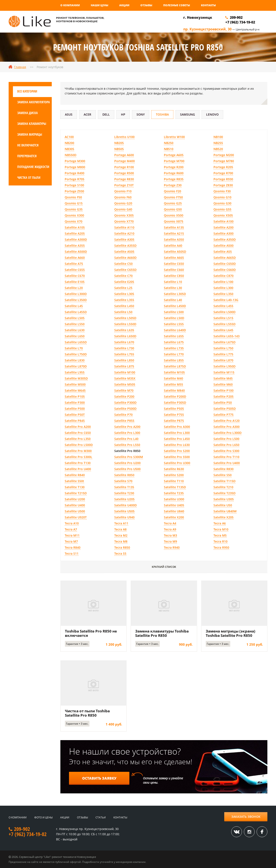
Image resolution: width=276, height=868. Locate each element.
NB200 (69, 143)
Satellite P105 (75, 396)
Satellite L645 (223, 330)
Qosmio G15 (74, 203)
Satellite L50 (123, 312)
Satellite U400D (125, 505)
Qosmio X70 (74, 221)
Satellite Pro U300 (177, 463)
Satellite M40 (173, 378)
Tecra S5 (120, 553)
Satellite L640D (175, 330)
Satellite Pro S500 (177, 457)
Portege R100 (124, 167)
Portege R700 (223, 173)
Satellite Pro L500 (226, 439)
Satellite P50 (223, 403)
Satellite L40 (173, 300)
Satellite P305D (175, 403)
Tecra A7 (71, 529)
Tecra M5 (220, 535)
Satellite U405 (174, 505)
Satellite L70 (74, 348)
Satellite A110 (124, 227)
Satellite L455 (223, 306)
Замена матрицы (30, 134)
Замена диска (27, 113)
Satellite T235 (174, 493)
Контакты (208, 5)
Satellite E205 (124, 282)
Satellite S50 (223, 475)
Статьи (101, 817)
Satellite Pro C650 (78, 433)
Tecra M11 (72, 535)
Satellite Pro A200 (78, 427)
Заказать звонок (246, 817)
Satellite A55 (223, 252)
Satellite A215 (174, 233)
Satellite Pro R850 (127, 451)
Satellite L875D (175, 366)
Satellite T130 (75, 487)
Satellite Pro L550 (127, 445)
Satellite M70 (124, 390)
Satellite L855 (174, 360)
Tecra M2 (121, 535)
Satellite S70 (123, 481)
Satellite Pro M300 (78, 451)
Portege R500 (124, 173)
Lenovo (212, 114)
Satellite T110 (174, 481)
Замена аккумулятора (34, 102)
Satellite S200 (174, 475)
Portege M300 (75, 161)
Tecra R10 (220, 541)
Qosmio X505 (223, 215)
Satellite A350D (225, 239)
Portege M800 (75, 167)
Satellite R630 (174, 469)
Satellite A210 (124, 233)
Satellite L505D (125, 318)
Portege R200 (174, 167)
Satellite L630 (75, 330)
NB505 (119, 149)
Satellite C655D (125, 270)
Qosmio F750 (173, 197)
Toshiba (162, 114)
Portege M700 (174, 161)
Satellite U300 (174, 499)
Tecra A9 (170, 529)
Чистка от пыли (29, 177)
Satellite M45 (223, 378)
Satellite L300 (223, 288)
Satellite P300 (75, 403)
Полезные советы (177, 5)
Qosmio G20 (123, 203)
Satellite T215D (76, 493)
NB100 (218, 137)
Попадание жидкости (33, 167)
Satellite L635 (124, 330)
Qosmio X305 (124, 215)
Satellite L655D (76, 342)
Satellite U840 (174, 511)
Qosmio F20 (172, 191)
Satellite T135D (175, 487)
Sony (141, 114)
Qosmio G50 (173, 209)
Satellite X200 (174, 517)
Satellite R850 (124, 475)
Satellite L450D (175, 306)
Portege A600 (124, 155)
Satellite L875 (124, 366)
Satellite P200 (124, 396)
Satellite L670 (124, 342)
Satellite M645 (75, 390)
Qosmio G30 (222, 203)
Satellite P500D (125, 409)
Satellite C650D (225, 264)
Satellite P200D (175, 396)
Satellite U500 (75, 511)
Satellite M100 (125, 372)
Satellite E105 (75, 282)
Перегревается (27, 156)
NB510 (169, 149)
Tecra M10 (221, 529)
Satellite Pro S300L (78, 457)
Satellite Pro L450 (177, 439)
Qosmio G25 (173, 203)
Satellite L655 (174, 336)
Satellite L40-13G (226, 300)
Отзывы (146, 5)
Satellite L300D (76, 294)
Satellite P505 (174, 409)
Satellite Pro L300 (127, 433)
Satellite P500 (75, 409)
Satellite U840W (225, 511)
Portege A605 (174, 155)
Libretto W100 (174, 137)
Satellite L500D (224, 312)
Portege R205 (223, 167)
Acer (87, 114)
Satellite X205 (223, 517)
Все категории (27, 91)
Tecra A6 (220, 523)
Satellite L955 (75, 372)
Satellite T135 (124, 487)
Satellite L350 (223, 294)
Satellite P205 (223, 396)
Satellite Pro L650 (226, 445)
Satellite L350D (76, 300)
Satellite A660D (125, 258)
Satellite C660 (174, 270)
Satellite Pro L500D (79, 445)
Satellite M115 (224, 372)
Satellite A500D (76, 252)
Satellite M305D (76, 378)
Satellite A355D (125, 246)
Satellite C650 (174, 264)
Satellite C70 (123, 276)
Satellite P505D (225, 409)
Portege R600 (174, 173)
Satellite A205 (75, 233)
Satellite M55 (173, 384)
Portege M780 (224, 161)
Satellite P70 (123, 415)
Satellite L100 (223, 282)
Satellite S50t (74, 481)
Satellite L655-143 (227, 336)
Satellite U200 (75, 499)
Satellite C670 (75, 276)
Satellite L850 (124, 360)
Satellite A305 (124, 239)
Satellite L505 (75, 318)
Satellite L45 (74, 306)
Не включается (28, 145)
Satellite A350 (174, 239)
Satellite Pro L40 (126, 439)
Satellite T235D (224, 493)
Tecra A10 (72, 523)
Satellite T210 (223, 487)
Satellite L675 (174, 342)
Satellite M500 (75, 384)
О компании (70, 5)
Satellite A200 (223, 227)
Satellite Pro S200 (177, 451)
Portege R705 (74, 179)
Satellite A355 (75, 246)
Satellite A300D (76, 239)
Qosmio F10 (123, 191)
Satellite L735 (174, 348)
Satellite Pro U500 (127, 469)
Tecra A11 (121, 523)
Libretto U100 (124, 137)
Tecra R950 (221, 547)
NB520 (218, 149)
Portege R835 (174, 179)
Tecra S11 (72, 553)
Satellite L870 (223, 360)
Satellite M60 (223, 384)
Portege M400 (125, 161)
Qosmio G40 (123, 209)
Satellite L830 (75, 360)
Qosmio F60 (123, 197)
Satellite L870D (76, 366)
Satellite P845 (75, 421)
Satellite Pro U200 (127, 463)
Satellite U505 (124, 511)
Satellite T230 (124, 493)
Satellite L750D (76, 354)
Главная (20, 67)
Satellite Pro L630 (177, 445)
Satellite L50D (174, 318)
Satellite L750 (223, 348)
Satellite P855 (124, 421)
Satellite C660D (225, 270)
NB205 (119, 143)
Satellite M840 (174, 390)
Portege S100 (74, 185)
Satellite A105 (75, 227)
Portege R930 (223, 179)
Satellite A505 (124, 252)
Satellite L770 (174, 354)
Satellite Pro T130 (78, 463)
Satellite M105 (174, 372)
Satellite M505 (125, 384)
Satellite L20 (74, 288)
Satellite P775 (223, 415)
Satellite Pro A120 (227, 421)
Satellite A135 (174, 227)
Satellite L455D (76, 312)
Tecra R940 (172, 547)
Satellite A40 (173, 246)
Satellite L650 (75, 336)
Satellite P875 (174, 421)
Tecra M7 (71, 541)
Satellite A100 (223, 221)
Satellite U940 (124, 517)
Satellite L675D (224, 342)
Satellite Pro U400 (227, 463)
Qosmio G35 (74, 209)
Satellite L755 (124, 354)
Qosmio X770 (124, 221)
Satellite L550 (75, 324)
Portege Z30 (173, 185)
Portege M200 (224, 155)
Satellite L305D (175, 294)
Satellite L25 (123, 288)
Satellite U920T (76, 517)
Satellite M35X (125, 378)
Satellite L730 (124, 348)
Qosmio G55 (222, 209)
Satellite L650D (125, 336)
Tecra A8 (120, 529)
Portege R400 (74, 173)
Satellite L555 (174, 324)
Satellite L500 (174, 312)
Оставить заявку (99, 778)
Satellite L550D (125, 324)
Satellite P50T (75, 415)
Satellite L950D (224, 366)
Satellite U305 (224, 499)
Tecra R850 (122, 547)
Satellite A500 (223, 246)
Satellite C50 (123, 264)
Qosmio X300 (74, 215)
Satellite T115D (224, 481)
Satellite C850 (174, 276)
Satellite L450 (124, 306)
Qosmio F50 (73, 197)
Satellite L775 (223, 354)
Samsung (187, 114)
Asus (69, 114)
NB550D (71, 155)
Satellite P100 (223, 390)
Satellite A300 (223, 233)
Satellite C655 (75, 270)
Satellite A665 (174, 258)
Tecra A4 (170, 523)
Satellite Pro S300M (129, 457)
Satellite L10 (173, 282)
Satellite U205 (124, 499)
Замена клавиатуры (32, 124)
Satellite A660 (75, 258)
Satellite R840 (75, 475)
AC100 (69, 137)
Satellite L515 (223, 318)
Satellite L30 (173, 288)
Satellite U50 (223, 505)
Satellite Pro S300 (226, 451)
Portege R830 (124, 179)
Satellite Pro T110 (226, 457)
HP (123, 114)
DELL (106, 114)
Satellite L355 (124, 300)
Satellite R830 (223, 469)
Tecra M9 (170, 541)
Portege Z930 (74, 191)
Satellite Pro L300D (227, 433)
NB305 (69, 149)
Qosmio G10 (222, 197)
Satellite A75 (74, 264)
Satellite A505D (175, 252)
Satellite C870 (223, 276)
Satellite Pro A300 (177, 427)
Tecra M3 (170, 535)
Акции (124, 5)
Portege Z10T (124, 185)
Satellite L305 (124, 294)
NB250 (169, 143)
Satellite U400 (75, 505)
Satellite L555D (224, 324)
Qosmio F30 (222, 191)
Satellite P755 (174, 415)
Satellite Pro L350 (78, 439)
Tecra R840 (73, 547)
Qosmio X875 (174, 221)
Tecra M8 (121, 541)
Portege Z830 (223, 185)
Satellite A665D (225, 258)
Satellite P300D (125, 403)
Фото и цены (43, 817)
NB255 (218, 143)
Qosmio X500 (174, 215)
